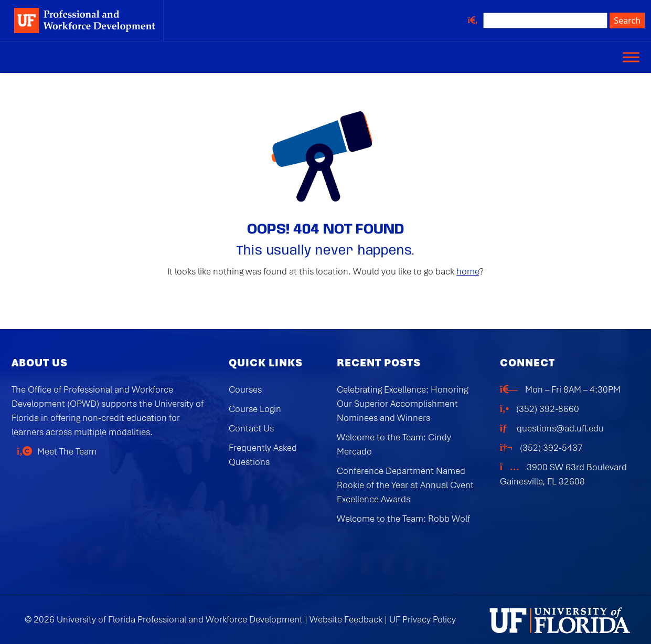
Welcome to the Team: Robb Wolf (403, 519)
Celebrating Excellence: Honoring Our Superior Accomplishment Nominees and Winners (402, 404)
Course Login (255, 409)
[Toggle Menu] (631, 57)
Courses (245, 389)
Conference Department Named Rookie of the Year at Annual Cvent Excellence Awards (405, 485)
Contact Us (251, 428)
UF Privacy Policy (423, 619)
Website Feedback (346, 619)
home (468, 271)
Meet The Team (67, 451)
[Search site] (545, 20)
